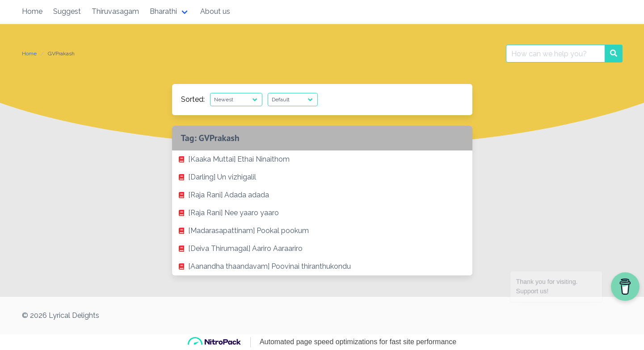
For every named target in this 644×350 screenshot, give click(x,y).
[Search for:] (556, 54)
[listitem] (322, 159)
